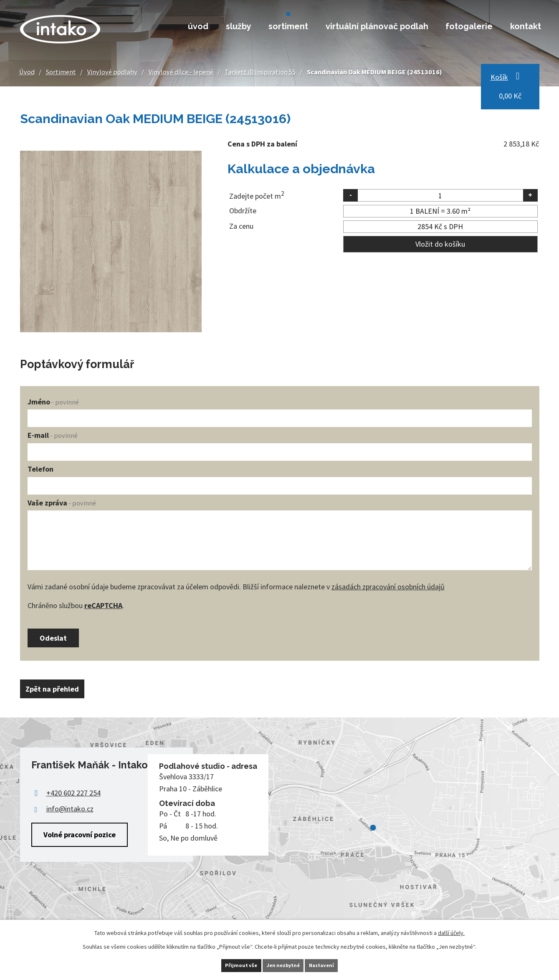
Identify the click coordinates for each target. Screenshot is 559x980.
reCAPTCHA (103, 605)
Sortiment (288, 26)
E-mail (53, 435)
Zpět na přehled (58, 695)
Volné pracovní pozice (80, 840)
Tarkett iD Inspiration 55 (260, 72)
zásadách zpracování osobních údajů (388, 587)
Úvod (198, 26)
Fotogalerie (469, 26)
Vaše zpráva (62, 503)
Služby (239, 26)
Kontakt (526, 26)
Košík (499, 77)
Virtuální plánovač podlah (377, 26)
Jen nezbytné (283, 965)
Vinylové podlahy (112, 72)
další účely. (451, 931)
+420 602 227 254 (73, 798)
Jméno (53, 402)
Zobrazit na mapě (279, 834)
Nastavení (334, 965)
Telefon (40, 469)
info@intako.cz (70, 815)
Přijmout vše (229, 965)
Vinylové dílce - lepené (181, 72)
